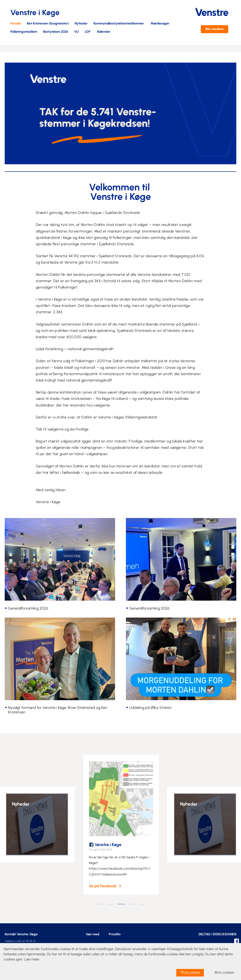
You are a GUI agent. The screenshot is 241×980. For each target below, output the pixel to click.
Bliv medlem (215, 29)
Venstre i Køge (112, 845)
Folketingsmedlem (24, 32)
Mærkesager (160, 24)
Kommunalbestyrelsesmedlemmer (119, 24)
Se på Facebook (107, 886)
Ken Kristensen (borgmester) (48, 24)
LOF (88, 32)
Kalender (104, 32)
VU (76, 32)
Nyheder (81, 24)
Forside (16, 24)
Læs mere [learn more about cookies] (32, 959)
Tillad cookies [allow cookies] (190, 972)
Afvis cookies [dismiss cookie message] (224, 972)
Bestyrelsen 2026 (56, 32)
